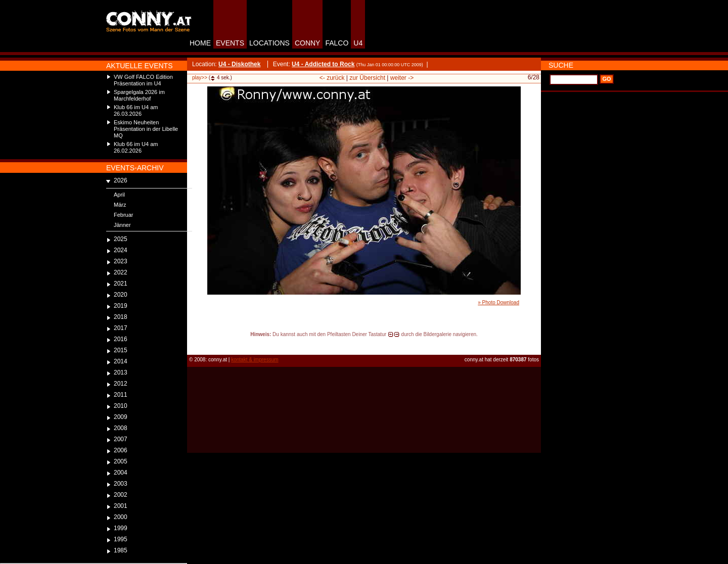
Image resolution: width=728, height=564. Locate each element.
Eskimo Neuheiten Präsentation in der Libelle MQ (146, 129)
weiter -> (402, 78)
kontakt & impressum (255, 360)
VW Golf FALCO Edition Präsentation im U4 (143, 80)
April (119, 195)
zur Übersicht (367, 78)
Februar (124, 215)
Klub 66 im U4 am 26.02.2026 (136, 147)
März (120, 205)
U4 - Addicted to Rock (323, 64)
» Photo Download (498, 302)
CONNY (308, 43)
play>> (200, 78)
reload (195, 344)
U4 (358, 43)
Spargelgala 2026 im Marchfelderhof (139, 95)
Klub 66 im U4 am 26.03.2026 (136, 110)
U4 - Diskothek (239, 64)
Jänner (122, 225)
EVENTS (230, 43)
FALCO (337, 43)
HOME (200, 43)
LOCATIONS (269, 43)
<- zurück (332, 78)
